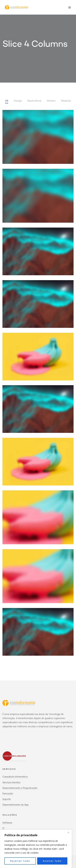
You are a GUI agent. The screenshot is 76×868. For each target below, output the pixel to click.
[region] (36, 849)
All (7, 101)
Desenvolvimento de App (16, 805)
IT (3, 828)
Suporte (7, 799)
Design (18, 101)
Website (66, 101)
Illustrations (34, 101)
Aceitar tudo (52, 861)
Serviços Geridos (11, 782)
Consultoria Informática (15, 777)
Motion (51, 101)
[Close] (68, 832)
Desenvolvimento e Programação (20, 788)
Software (7, 823)
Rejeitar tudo (20, 861)
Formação (8, 794)
